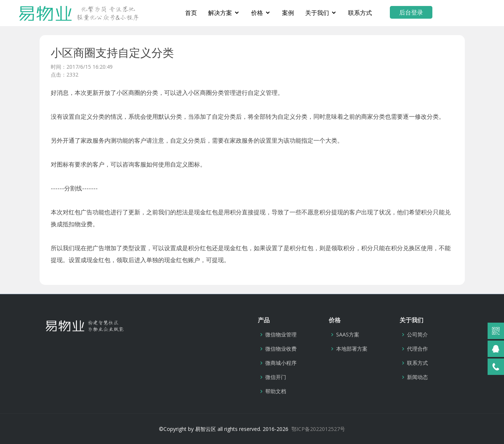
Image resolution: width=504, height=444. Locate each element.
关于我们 (344, 13)
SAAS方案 (348, 335)
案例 (315, 13)
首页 (218, 13)
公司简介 (417, 335)
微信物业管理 (281, 335)
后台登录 (438, 12)
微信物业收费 (281, 349)
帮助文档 (276, 391)
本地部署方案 (352, 349)
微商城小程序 (281, 363)
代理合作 (417, 349)
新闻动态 (417, 377)
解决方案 (247, 13)
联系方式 (387, 13)
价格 (284, 13)
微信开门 (276, 377)
